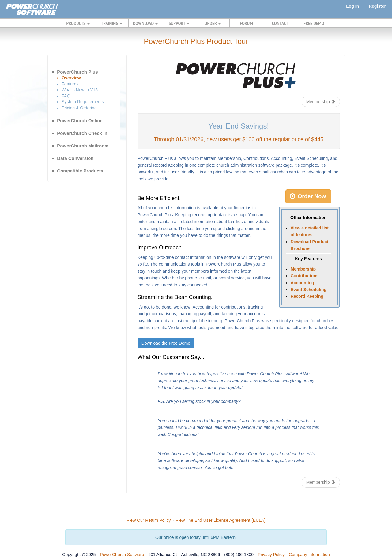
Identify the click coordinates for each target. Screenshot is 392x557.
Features (70, 84)
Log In (352, 6)
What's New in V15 (80, 90)
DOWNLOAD (145, 23)
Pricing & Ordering (79, 108)
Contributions (305, 276)
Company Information (309, 555)
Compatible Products (80, 171)
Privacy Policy (271, 555)
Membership (321, 102)
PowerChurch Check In (82, 133)
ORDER (213, 23)
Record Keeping (307, 296)
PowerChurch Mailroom (83, 146)
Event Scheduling (309, 290)
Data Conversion (75, 158)
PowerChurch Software (122, 555)
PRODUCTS (78, 23)
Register (377, 6)
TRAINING (112, 23)
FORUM (246, 23)
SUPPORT (179, 23)
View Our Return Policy (149, 520)
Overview (71, 78)
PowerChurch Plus (77, 72)
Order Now (308, 196)
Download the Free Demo (166, 343)
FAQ (66, 96)
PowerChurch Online (80, 121)
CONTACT (280, 23)
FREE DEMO (314, 23)
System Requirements (83, 102)
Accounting (302, 283)
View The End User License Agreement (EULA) (221, 520)
